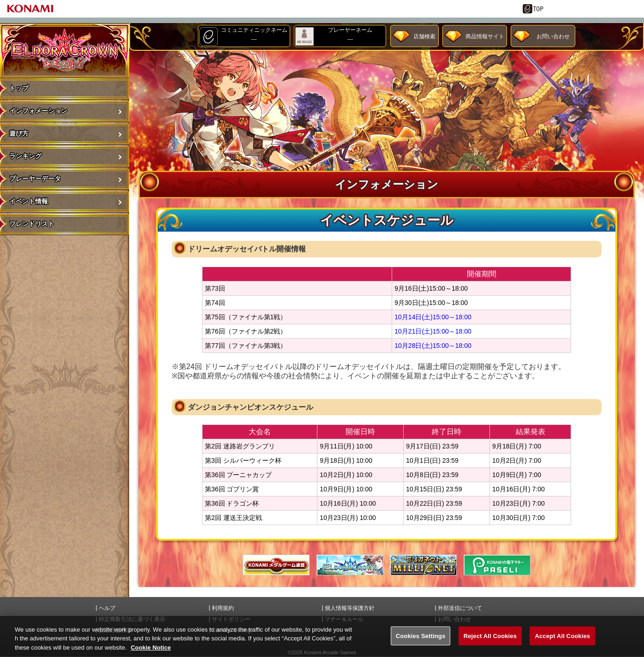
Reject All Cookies (490, 645)
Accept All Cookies (562, 645)
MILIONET (423, 565)
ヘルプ (107, 608)
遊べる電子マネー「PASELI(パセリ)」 (497, 565)
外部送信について (460, 608)
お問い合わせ (553, 36)
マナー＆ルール (344, 619)
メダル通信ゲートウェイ (276, 565)
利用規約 (223, 608)
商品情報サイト (485, 36)
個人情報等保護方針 (350, 608)
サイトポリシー (231, 619)
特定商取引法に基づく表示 (132, 619)
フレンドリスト (32, 224)
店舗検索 (424, 36)
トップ (19, 88)
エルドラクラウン (350, 565)
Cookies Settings (421, 645)
